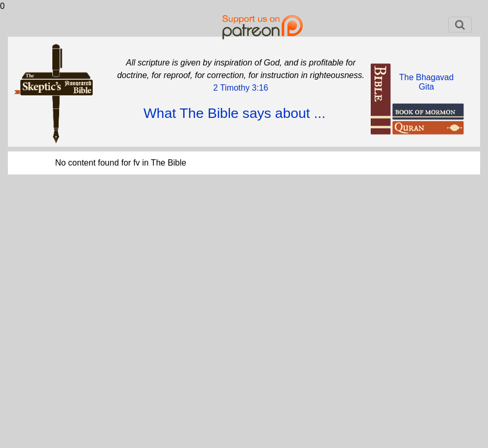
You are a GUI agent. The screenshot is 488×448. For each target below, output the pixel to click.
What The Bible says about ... (235, 113)
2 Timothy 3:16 (241, 88)
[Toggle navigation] (460, 25)
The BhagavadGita (426, 82)
